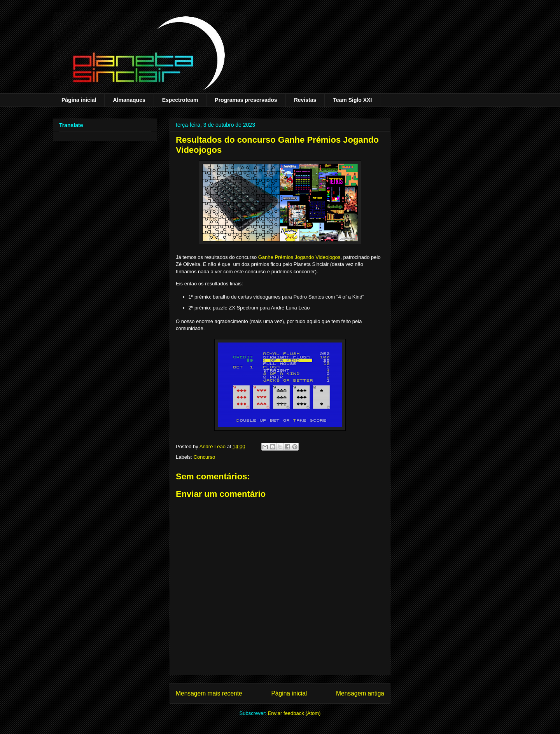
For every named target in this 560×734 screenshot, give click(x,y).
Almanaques (129, 100)
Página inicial (79, 100)
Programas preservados (246, 100)
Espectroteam (180, 100)
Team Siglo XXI (352, 100)
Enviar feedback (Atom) (294, 713)
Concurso (205, 457)
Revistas (305, 100)
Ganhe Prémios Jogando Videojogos (299, 257)
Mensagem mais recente (209, 693)
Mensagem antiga (360, 693)
